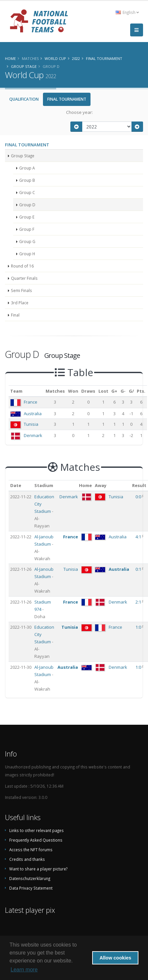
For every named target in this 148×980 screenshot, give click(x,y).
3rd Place (20, 303)
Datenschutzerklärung (30, 878)
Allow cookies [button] (115, 958)
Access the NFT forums (31, 850)
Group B (27, 180)
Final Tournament (67, 99)
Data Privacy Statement (31, 888)
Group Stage (23, 156)
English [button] (127, 12)
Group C (27, 192)
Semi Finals (21, 290)
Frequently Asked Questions (36, 840)
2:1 (139, 602)
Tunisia (31, 424)
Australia (33, 414)
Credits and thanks (27, 859)
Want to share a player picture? (38, 869)
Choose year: (79, 112)
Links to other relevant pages (37, 830)
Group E (27, 217)
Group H (27, 254)
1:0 (139, 627)
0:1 (139, 569)
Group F (27, 229)
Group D (27, 205)
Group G (27, 241)
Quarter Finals (24, 278)
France (31, 402)
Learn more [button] (24, 970)
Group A (27, 168)
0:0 (139, 497)
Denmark (33, 435)
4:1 (139, 537)
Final (15, 315)
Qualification (24, 99)
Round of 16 (22, 266)
